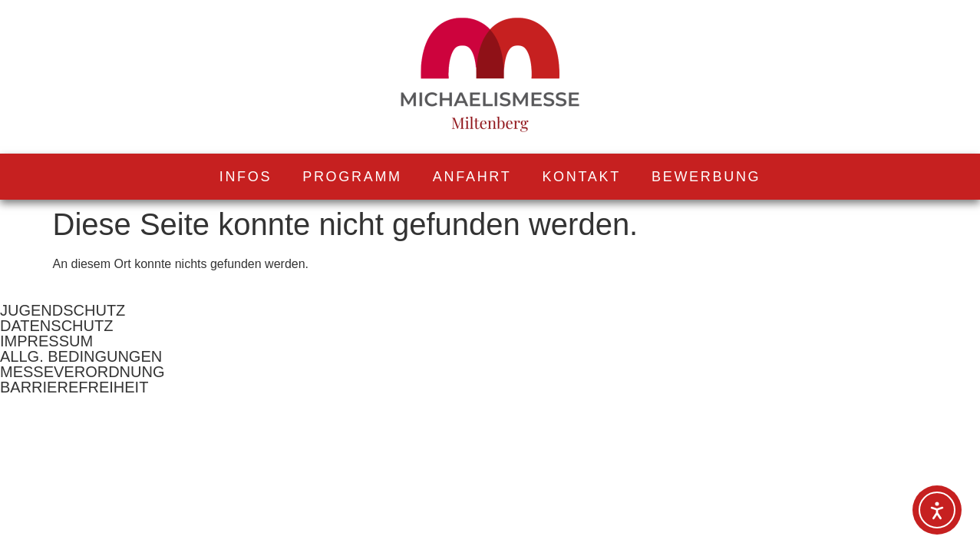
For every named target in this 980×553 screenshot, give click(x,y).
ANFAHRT (472, 177)
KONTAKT (581, 177)
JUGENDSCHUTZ (63, 310)
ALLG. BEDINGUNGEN (81, 356)
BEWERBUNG (706, 177)
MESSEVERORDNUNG (82, 372)
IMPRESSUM (46, 341)
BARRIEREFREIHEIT (74, 387)
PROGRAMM (352, 177)
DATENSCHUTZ (56, 326)
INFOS (246, 177)
